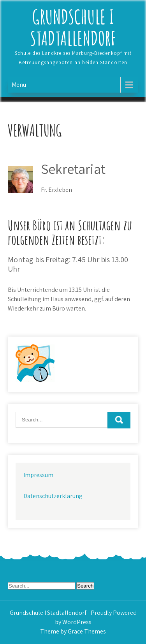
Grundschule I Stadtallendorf (73, 27)
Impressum (38, 475)
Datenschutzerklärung (53, 496)
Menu (19, 85)
